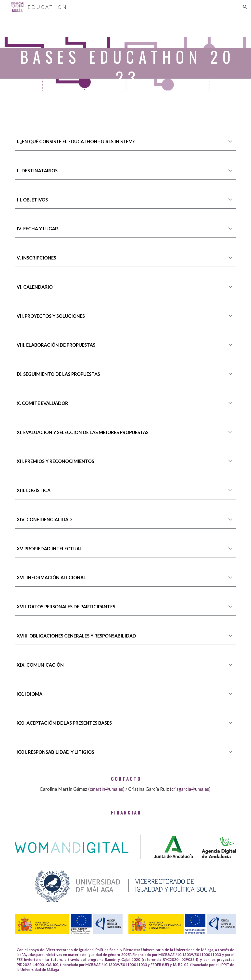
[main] (126, 71)
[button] (245, 7)
